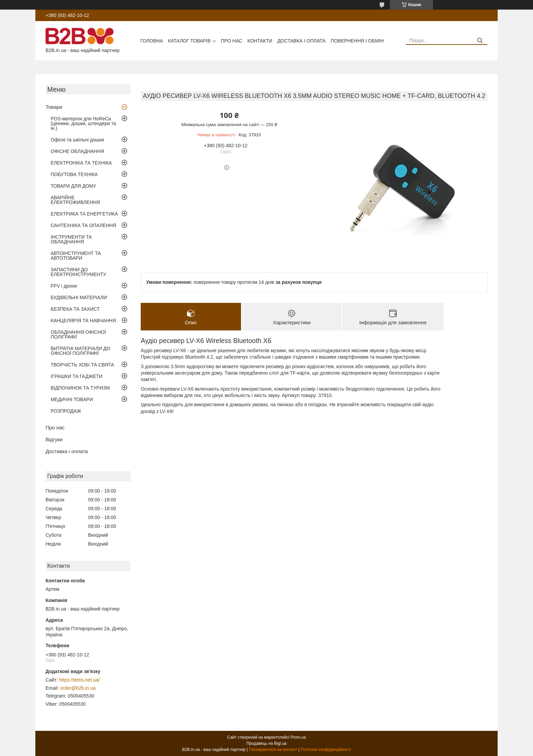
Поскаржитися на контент (273, 750)
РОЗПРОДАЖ (66, 411)
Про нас (232, 41)
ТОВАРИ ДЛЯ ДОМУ (73, 186)
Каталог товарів (189, 41)
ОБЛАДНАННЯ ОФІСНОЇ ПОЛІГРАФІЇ (78, 334)
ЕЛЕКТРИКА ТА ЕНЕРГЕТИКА (84, 214)
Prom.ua (298, 737)
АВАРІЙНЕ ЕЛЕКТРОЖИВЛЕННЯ (75, 200)
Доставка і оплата (302, 41)
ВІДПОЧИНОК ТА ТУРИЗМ (80, 388)
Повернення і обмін (357, 41)
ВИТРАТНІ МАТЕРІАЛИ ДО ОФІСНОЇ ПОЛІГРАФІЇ (80, 351)
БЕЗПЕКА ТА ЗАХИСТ (75, 309)
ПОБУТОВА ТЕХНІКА (74, 174)
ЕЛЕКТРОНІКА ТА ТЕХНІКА (81, 163)
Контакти (260, 41)
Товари (54, 107)
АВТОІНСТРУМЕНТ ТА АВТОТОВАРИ (76, 256)
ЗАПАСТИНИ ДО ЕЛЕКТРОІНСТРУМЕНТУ (78, 272)
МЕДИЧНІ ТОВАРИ (72, 399)
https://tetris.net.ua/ (79, 680)
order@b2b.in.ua (78, 688)
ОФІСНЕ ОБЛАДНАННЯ (77, 151)
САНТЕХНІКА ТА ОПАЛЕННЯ (83, 225)
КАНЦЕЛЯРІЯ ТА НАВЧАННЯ (83, 321)
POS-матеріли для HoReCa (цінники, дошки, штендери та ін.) (83, 123)
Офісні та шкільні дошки (77, 140)
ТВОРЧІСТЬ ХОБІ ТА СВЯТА (82, 365)
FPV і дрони (64, 286)
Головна (152, 41)
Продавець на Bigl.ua (266, 743)
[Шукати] (480, 41)
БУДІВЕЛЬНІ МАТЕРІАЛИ (79, 297)
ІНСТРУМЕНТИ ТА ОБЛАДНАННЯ (71, 239)
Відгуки (54, 439)
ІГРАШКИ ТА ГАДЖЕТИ (76, 376)
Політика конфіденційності (326, 750)
